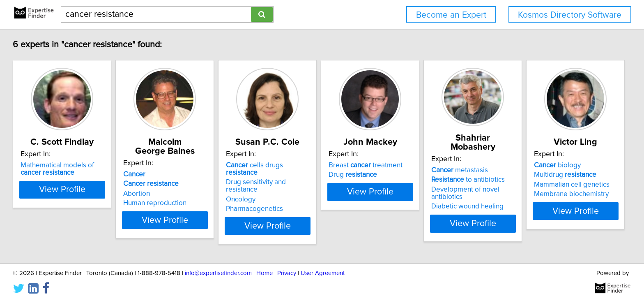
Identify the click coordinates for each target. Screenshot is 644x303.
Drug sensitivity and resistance (315, 184)
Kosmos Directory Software (570, 15)
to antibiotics (551, 180)
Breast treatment (428, 174)
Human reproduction (177, 203)
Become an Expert (451, 15)
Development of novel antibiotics (565, 190)
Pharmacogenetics (297, 203)
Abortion (158, 194)
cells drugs (313, 174)
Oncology (283, 194)
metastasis (543, 170)
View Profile (74, 220)
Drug (416, 184)
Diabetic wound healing (551, 199)
